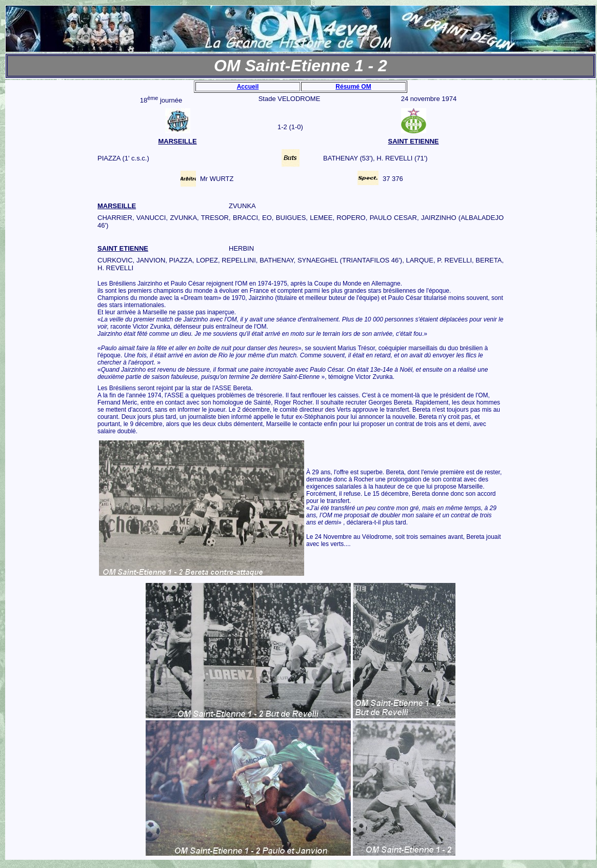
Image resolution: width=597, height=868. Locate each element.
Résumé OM (353, 87)
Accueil (248, 87)
